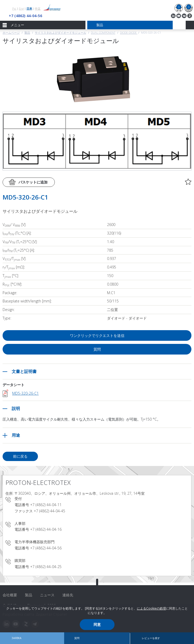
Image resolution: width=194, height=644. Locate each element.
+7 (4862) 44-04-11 (46, 505)
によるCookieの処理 (151, 608)
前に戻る (20, 456)
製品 (27, 33)
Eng (21, 8)
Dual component (103, 33)
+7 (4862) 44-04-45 (49, 511)
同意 (97, 624)
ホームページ (11, 33)
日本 (29, 8)
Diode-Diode (129, 33)
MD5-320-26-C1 (25, 393)
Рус (14, 8)
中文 (38, 8)
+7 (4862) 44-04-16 (46, 529)
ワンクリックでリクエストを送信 (97, 335)
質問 (97, 349)
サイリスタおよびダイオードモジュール (61, 33)
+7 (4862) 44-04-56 (25, 16)
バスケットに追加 (33, 182)
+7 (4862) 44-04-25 (46, 567)
